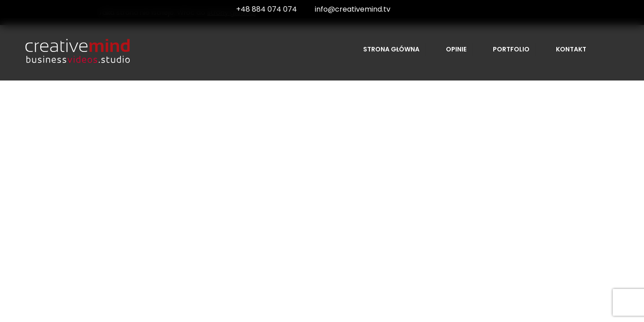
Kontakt (571, 49)
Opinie (456, 49)
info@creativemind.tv (353, 9)
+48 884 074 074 (267, 9)
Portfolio (511, 49)
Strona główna (391, 49)
